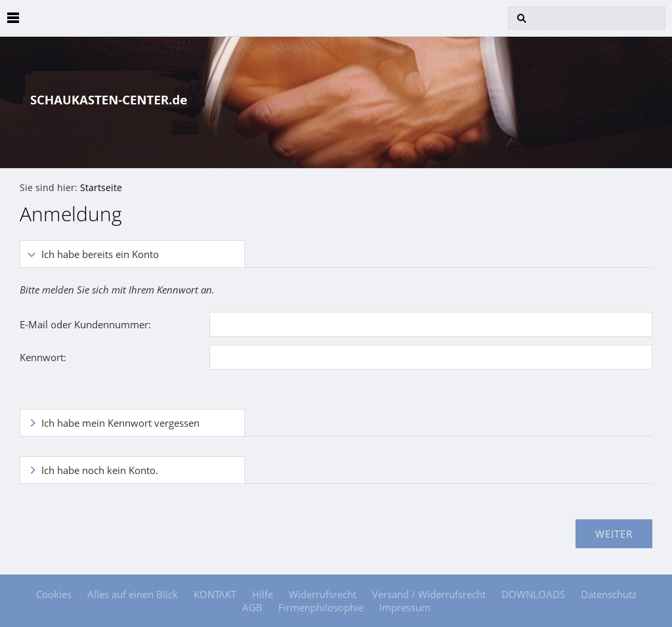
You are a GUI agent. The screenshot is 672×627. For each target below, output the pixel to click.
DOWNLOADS (533, 594)
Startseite (101, 188)
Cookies (54, 594)
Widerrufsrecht (323, 594)
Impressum (405, 607)
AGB (252, 607)
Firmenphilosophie (321, 607)
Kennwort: (43, 357)
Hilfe (262, 594)
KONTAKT (215, 594)
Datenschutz (609, 594)
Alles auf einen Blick (133, 594)
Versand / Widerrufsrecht (429, 594)
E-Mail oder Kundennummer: (85, 324)
